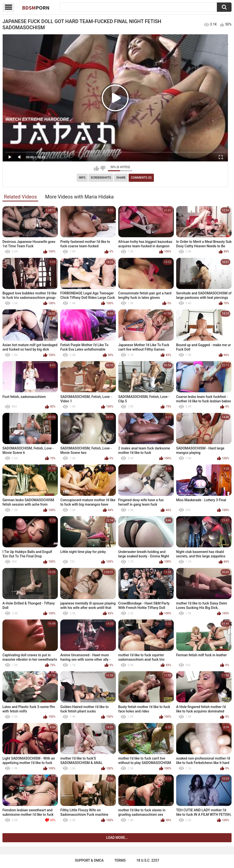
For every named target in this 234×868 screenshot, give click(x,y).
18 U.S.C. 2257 (148, 860)
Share (121, 178)
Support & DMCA (89, 860)
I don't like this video (103, 168)
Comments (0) (141, 178)
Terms (120, 860)
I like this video (96, 168)
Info (82, 178)
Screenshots (101, 178)
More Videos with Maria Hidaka (79, 197)
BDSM (36, 8)
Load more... (117, 838)
